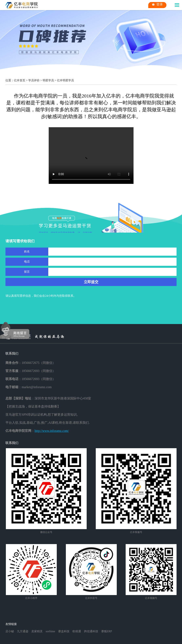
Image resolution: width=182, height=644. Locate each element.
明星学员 (48, 80)
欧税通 (77, 631)
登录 (157, 4)
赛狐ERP (107, 631)
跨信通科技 (91, 631)
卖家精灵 (37, 631)
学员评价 (34, 80)
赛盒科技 (64, 631)
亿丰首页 (20, 80)
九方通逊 (23, 631)
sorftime (50, 631)
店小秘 (10, 631)
